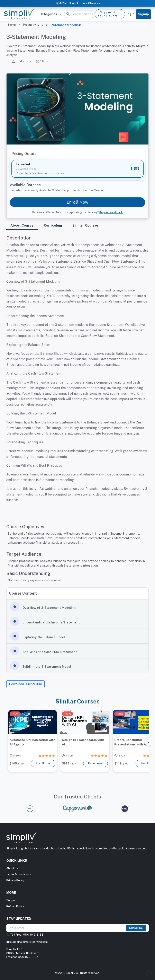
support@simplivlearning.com (29, 942)
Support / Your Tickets (110, 14)
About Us (12, 868)
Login (130, 14)
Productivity (31, 25)
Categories (51, 14)
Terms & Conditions (19, 874)
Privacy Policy (15, 880)
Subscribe (136, 928)
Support (12, 900)
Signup (143, 14)
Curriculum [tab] (53, 226)
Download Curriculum (25, 684)
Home (12, 25)
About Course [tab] (22, 226)
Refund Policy (15, 906)
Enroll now (43, 763)
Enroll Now (77, 202)
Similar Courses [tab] (86, 226)
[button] (77, 607)
